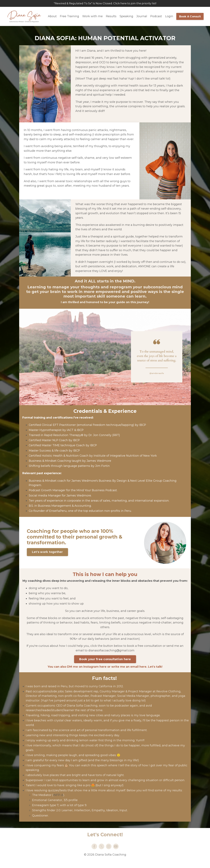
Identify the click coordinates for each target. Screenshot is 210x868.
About (52, 17)
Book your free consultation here (105, 665)
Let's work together (48, 553)
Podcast (156, 17)
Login (169, 17)
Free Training (69, 17)
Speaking (126, 17)
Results (111, 17)
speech (102, 771)
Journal (142, 17)
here (103, 672)
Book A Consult (190, 17)
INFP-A (58, 801)
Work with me (92, 17)
